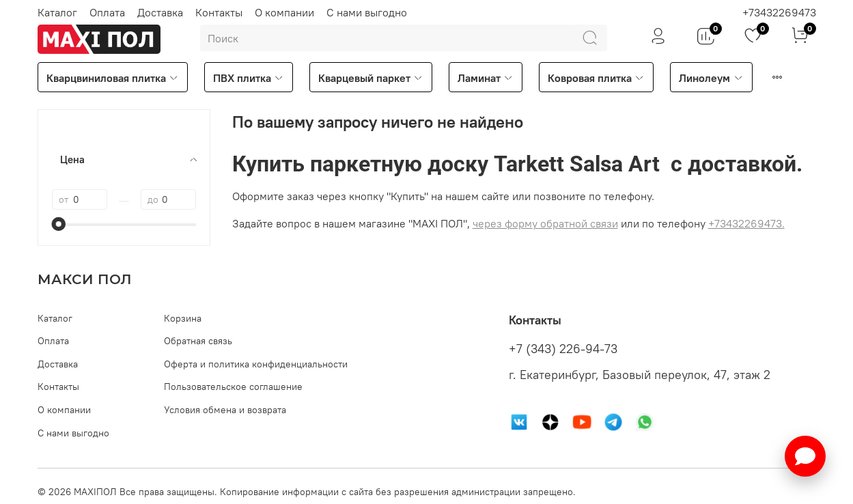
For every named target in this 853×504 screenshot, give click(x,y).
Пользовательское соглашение (233, 387)
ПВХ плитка (249, 78)
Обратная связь (198, 341)
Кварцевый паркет (371, 78)
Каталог (57, 12)
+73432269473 (779, 12)
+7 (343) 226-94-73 (563, 349)
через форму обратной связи (545, 223)
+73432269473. (746, 223)
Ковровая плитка (596, 78)
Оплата (107, 12)
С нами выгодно (367, 12)
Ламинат (486, 78)
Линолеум (711, 78)
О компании (284, 12)
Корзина (183, 318)
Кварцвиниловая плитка (113, 78)
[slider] (59, 224)
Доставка (160, 12)
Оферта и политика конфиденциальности (256, 364)
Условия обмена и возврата (225, 410)
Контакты (219, 12)
